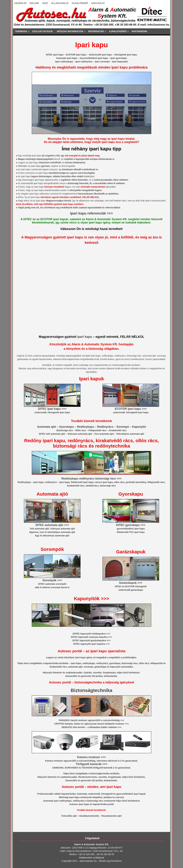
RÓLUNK (34, 3)
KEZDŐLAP (21, 3)
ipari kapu (85, 337)
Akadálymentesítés (89, 816)
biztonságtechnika (100, 774)
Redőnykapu (86, 427)
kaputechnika (51, 663)
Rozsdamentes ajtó (112, 816)
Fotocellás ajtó (69, 816)
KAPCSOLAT (98, 3)
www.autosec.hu (88, 861)
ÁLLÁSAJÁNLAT (60, 3)
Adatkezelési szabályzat (91, 858)
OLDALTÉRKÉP (80, 3)
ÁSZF (45, 3)
